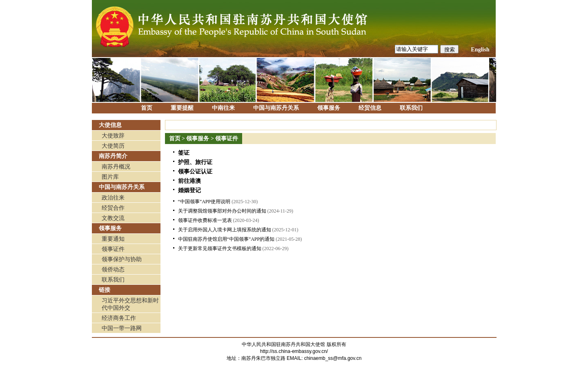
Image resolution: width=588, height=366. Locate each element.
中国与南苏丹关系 (276, 108)
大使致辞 (113, 136)
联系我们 (411, 108)
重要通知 (113, 239)
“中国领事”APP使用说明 (204, 202)
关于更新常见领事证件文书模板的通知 (220, 248)
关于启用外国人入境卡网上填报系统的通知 (225, 230)
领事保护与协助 (122, 259)
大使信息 (110, 125)
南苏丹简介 (113, 156)
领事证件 (113, 249)
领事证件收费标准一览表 (205, 220)
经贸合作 (113, 208)
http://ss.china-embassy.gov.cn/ (294, 351)
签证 (184, 153)
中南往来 (223, 108)
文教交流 (113, 218)
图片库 (110, 177)
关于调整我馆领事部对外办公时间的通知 (222, 211)
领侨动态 (113, 270)
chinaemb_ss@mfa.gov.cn (333, 358)
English (480, 50)
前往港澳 (189, 181)
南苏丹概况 (116, 167)
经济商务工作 (119, 318)
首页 (147, 108)
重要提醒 (182, 108)
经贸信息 (370, 108)
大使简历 (113, 146)
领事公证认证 (195, 172)
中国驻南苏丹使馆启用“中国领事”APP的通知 (226, 239)
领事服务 (329, 108)
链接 (105, 290)
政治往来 (113, 198)
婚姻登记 (189, 190)
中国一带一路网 (122, 328)
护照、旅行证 (195, 162)
